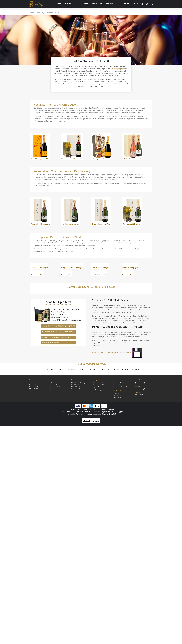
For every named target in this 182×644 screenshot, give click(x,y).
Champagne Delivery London (68, 369)
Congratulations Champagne (72, 268)
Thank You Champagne (39, 268)
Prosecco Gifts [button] (82, 4)
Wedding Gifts (128, 275)
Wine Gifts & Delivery (78, 383)
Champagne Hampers (101, 159)
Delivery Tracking (35, 385)
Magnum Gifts (97, 387)
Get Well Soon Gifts (99, 275)
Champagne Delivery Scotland (110, 369)
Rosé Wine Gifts (77, 389)
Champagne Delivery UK (100, 383)
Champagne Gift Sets (99, 385)
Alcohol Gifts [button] (97, 4)
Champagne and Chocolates (72, 159)
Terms (52, 389)
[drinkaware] (91, 421)
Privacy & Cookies (56, 387)
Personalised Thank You (101, 224)
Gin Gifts (116, 393)
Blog (136, 4)
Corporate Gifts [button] (124, 4)
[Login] (152, 4)
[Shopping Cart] (147, 4)
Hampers (95, 389)
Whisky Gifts (117, 395)
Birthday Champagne (130, 268)
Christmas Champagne (100, 268)
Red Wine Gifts (76, 385)
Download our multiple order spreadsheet (117, 353)
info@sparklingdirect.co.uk (143, 389)
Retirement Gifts (37, 275)
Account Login (34, 383)
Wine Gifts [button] (68, 4)
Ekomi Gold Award (35, 389)
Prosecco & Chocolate (121, 387)
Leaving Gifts (66, 275)
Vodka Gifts (117, 397)
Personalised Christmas (132, 224)
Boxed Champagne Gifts (40, 159)
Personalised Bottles (99, 391)
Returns (53, 391)
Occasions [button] (110, 4)
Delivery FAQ (34, 387)
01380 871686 (139, 395)
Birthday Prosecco (119, 385)
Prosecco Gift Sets (119, 383)
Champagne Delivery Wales (130, 369)
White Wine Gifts (77, 387)
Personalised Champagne (40, 224)
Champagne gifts (117, 69)
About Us (53, 383)
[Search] (142, 4)
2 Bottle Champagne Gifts (132, 159)
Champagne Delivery (50, 369)
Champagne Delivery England (88, 369)
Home (32, 13)
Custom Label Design (71, 224)
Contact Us (54, 385)
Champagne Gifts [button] (54, 4)
